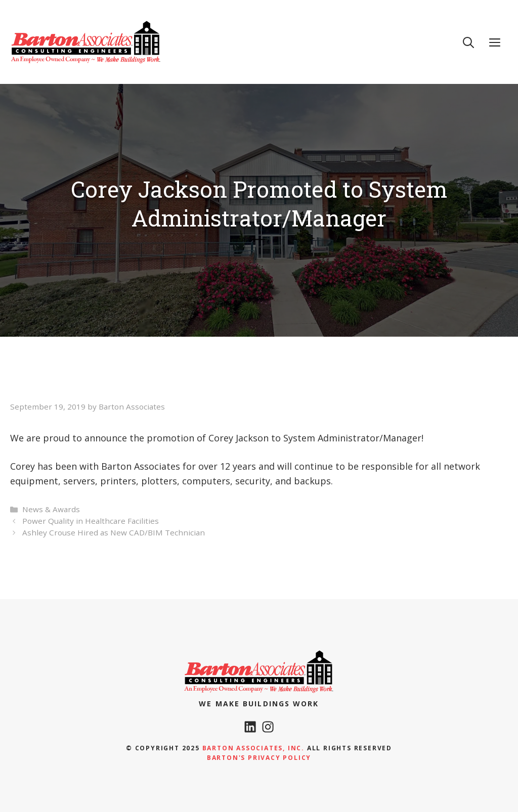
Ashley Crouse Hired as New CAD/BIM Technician (114, 532)
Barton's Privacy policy (259, 758)
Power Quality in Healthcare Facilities (91, 521)
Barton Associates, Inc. (253, 748)
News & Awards (51, 509)
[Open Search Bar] (468, 42)
